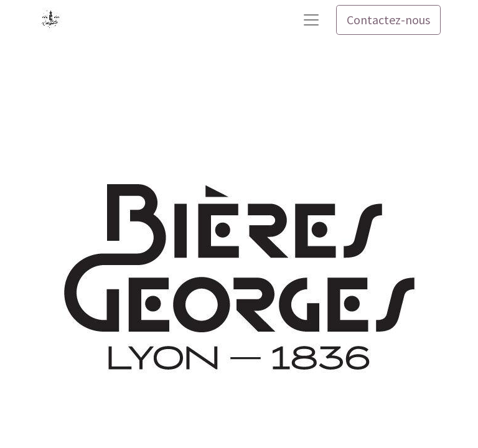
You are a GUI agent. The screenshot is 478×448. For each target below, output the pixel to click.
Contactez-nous (388, 20)
